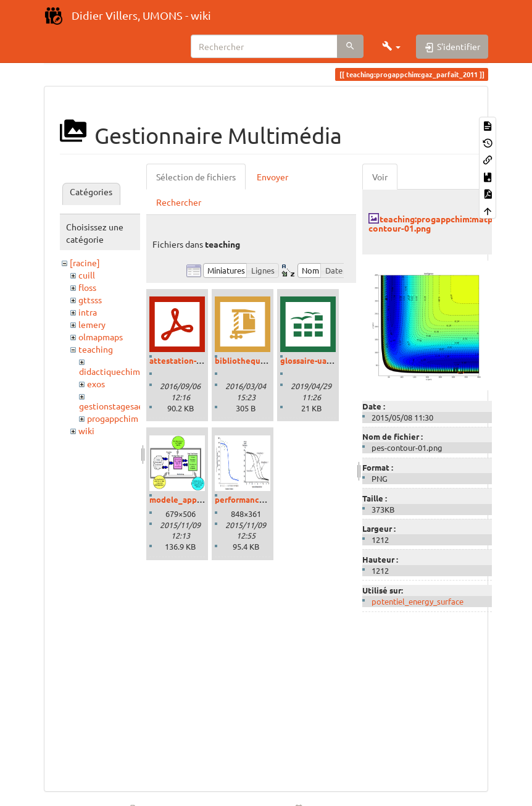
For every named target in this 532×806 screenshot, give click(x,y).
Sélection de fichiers (196, 177)
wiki (86, 430)
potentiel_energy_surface (418, 601)
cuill (87, 275)
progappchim (113, 418)
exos (96, 384)
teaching (96, 349)
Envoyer (272, 177)
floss (87, 287)
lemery (92, 324)
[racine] (85, 262)
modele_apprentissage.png (202, 499)
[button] (391, 46)
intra (88, 312)
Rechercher (179, 202)
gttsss (90, 300)
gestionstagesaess (115, 406)
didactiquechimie (113, 371)
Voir (380, 177)
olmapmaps (101, 337)
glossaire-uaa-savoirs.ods (328, 360)
